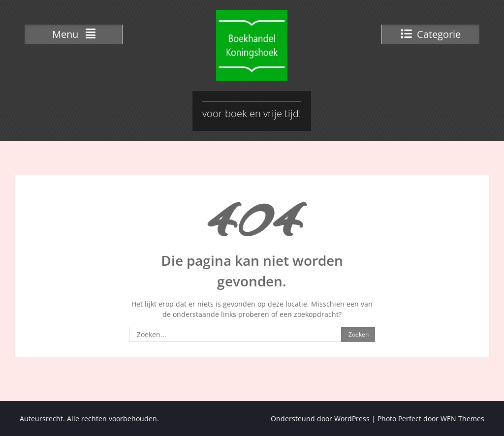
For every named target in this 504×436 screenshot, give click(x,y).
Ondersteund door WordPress (320, 419)
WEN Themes (462, 419)
